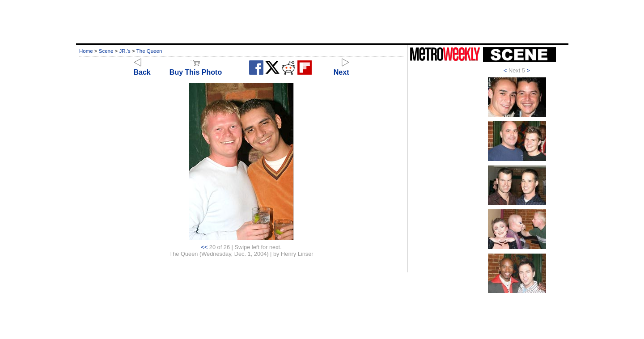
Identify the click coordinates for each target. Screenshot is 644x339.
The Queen (149, 51)
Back (142, 68)
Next (341, 68)
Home (86, 51)
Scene (106, 51)
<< (204, 247)
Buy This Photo (196, 68)
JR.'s (125, 51)
